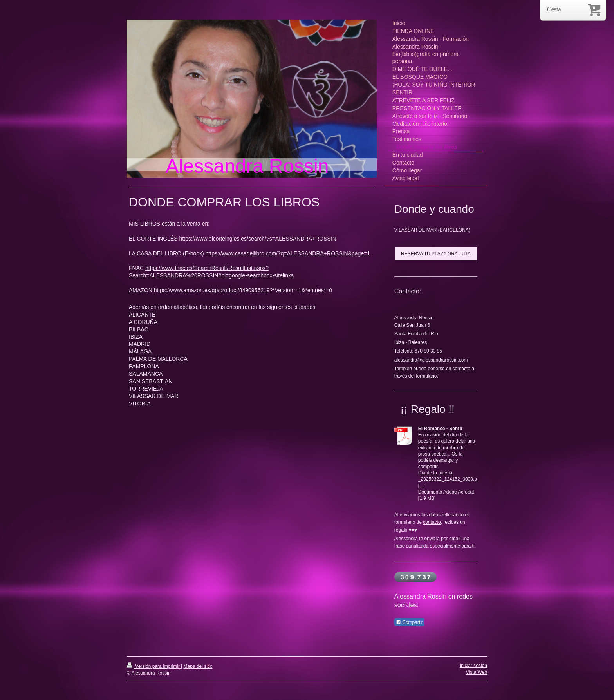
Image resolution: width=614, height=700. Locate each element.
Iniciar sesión (473, 666)
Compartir (409, 622)
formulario (426, 376)
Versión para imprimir (154, 666)
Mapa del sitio (198, 666)
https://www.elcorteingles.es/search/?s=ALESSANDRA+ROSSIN (258, 239)
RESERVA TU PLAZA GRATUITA (436, 254)
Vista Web (477, 672)
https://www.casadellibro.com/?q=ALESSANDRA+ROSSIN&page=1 (288, 253)
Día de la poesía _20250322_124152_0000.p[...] (448, 479)
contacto (432, 522)
